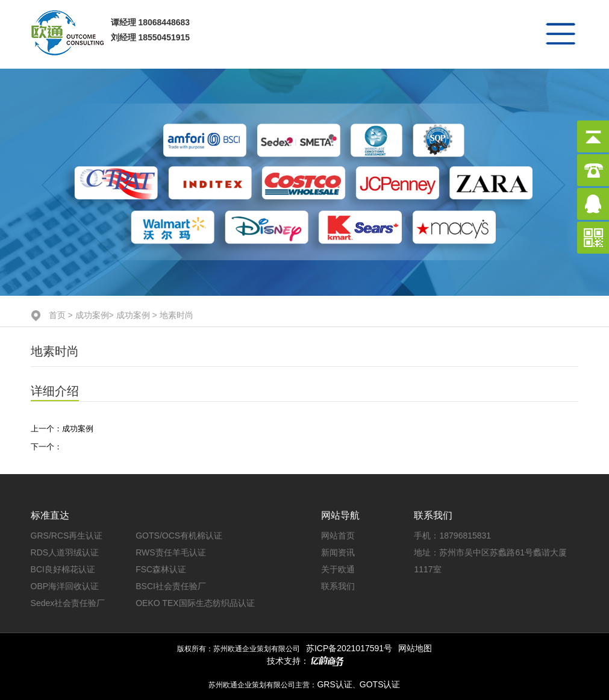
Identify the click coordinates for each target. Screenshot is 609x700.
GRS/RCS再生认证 (67, 536)
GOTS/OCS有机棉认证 (179, 536)
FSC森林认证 (161, 569)
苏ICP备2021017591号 (349, 648)
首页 (57, 315)
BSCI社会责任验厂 (171, 586)
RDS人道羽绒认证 (65, 552)
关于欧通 (338, 569)
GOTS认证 (380, 684)
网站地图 (415, 648)
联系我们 (338, 586)
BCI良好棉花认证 (63, 569)
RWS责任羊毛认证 (170, 552)
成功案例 (92, 315)
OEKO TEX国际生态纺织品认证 (195, 603)
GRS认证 (334, 684)
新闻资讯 (338, 552)
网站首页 (338, 536)
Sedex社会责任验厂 (68, 603)
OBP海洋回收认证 (65, 586)
